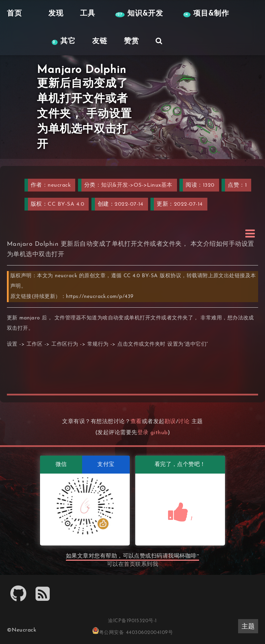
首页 (130, 564)
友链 (100, 41)
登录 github (153, 433)
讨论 (184, 422)
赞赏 (131, 41)
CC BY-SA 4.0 (66, 204)
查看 (136, 422)
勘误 (170, 422)
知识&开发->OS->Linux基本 (137, 185)
